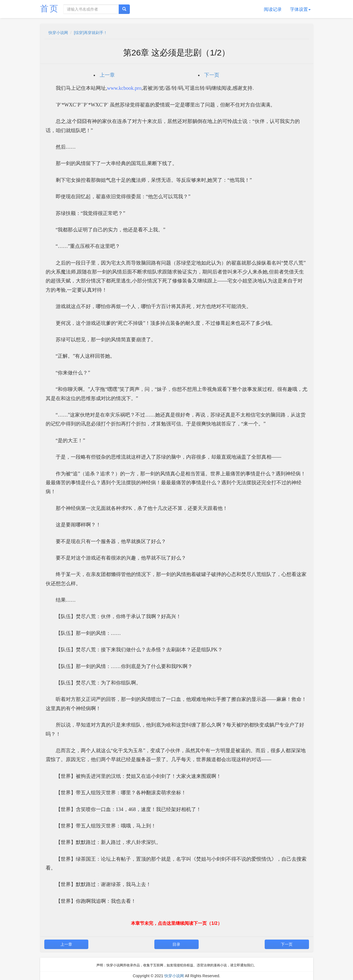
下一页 (212, 75)
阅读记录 (273, 9)
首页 (50, 9)
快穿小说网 (58, 33)
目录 (176, 944)
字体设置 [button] (300, 9)
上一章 (107, 75)
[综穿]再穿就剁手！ (91, 33)
